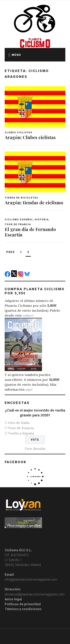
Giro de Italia (19, 423)
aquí (29, 389)
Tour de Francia (18, 224)
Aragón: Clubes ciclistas (30, 137)
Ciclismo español (19, 220)
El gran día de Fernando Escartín (30, 232)
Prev (11, 252)
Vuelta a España (21, 433)
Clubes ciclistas (18, 133)
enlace (28, 315)
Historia (42, 220)
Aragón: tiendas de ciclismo (34, 202)
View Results (35, 449)
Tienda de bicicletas (21, 198)
